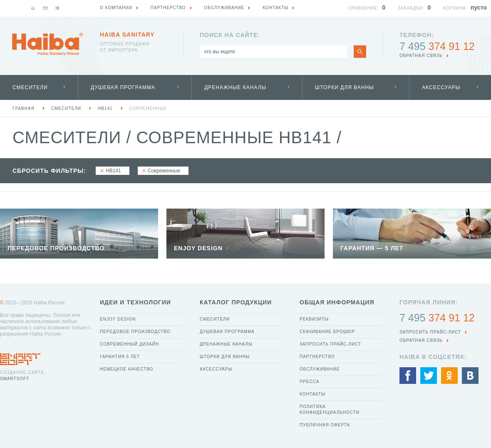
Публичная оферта (325, 425)
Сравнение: (363, 8)
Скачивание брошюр (327, 332)
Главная (24, 108)
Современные (148, 108)
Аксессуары (441, 87)
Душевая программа (123, 87)
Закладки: (411, 8)
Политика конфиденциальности (330, 409)
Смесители (30, 87)
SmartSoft (15, 379)
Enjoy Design (118, 319)
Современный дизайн (129, 344)
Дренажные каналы (235, 87)
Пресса (309, 382)
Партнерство (317, 357)
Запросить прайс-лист (330, 344)
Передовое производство (135, 332)
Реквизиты (314, 319)
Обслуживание (320, 369)
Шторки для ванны (345, 87)
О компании (116, 8)
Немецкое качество (126, 369)
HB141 (105, 108)
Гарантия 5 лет (120, 357)
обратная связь (421, 56)
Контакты (312, 394)
